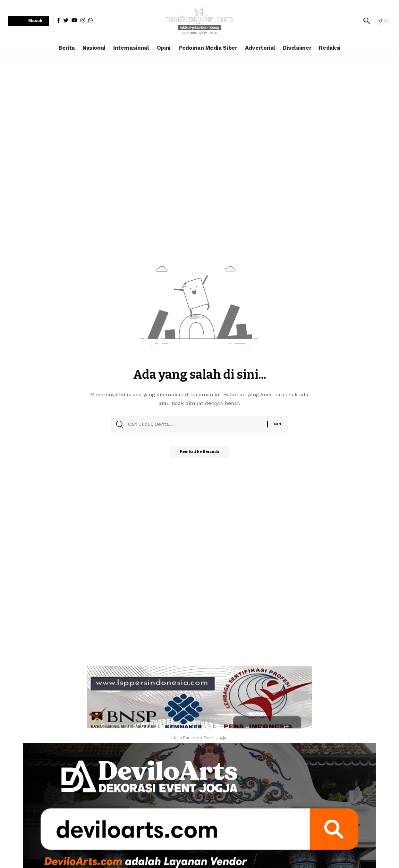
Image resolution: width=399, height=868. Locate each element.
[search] (367, 21)
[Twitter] (66, 20)
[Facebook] (58, 20)
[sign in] (28, 21)
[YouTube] (74, 20)
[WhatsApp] (90, 20)
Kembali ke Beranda (200, 453)
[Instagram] (83, 20)
